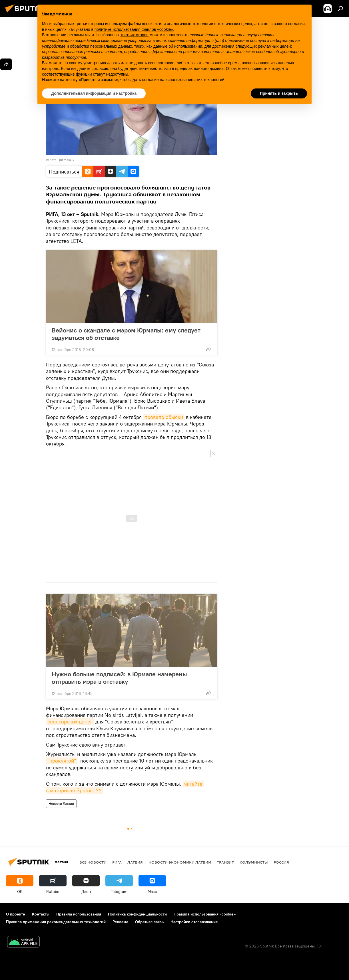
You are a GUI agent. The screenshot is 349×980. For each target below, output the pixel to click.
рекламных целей (274, 46)
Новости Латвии (61, 803)
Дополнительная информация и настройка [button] (94, 93)
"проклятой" (62, 761)
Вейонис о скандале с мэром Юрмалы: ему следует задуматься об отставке (126, 334)
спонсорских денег (70, 722)
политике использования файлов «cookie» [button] (134, 29)
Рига (117, 862)
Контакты (41, 914)
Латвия (135, 862)
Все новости (93, 862)
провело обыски (164, 417)
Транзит (225, 862)
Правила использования (79, 914)
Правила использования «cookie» (205, 914)
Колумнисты (254, 862)
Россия (281, 862)
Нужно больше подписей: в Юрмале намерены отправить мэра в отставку (119, 678)
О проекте (16, 914)
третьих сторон (135, 35)
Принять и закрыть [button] (279, 93)
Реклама (120, 922)
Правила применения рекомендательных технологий (56, 922)
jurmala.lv (67, 160)
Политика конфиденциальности (137, 914)
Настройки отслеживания (194, 922)
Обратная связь (149, 922)
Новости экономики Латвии (180, 862)
